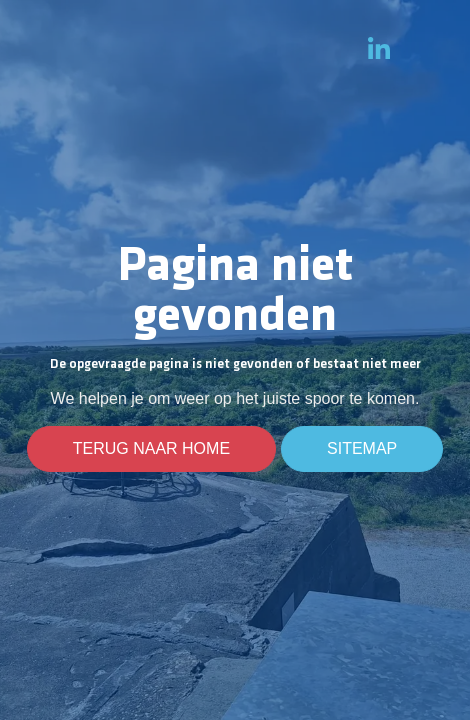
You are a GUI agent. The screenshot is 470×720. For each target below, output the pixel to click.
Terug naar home (151, 449)
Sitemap (362, 449)
